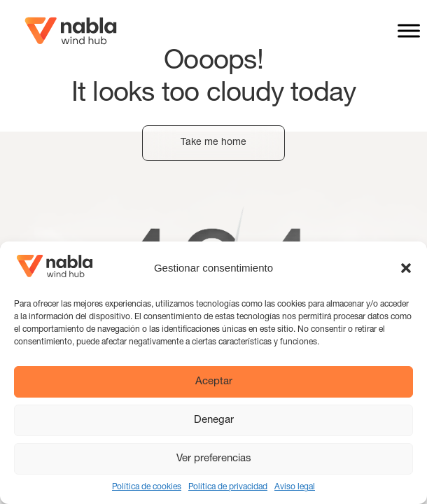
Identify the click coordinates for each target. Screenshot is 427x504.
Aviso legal (295, 487)
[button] (406, 268)
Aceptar (214, 382)
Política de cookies (147, 487)
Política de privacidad (228, 487)
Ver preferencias (214, 459)
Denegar (214, 420)
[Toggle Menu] (409, 30)
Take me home (213, 143)
